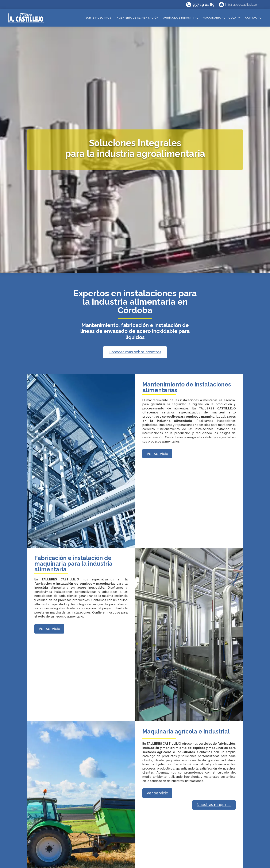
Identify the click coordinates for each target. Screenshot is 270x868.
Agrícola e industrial (181, 18)
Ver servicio (157, 454)
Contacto (253, 18)
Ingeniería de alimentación (137, 18)
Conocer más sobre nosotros (135, 352)
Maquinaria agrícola (220, 18)
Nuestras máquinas (214, 805)
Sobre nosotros (98, 18)
